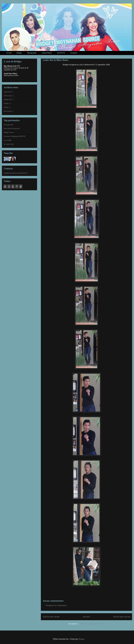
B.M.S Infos (8, 96)
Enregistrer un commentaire (56, 605)
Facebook (74, 53)
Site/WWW (61, 53)
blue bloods (8, 111)
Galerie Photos (47, 53)
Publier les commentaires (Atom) (92, 624)
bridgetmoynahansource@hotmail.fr (16, 173)
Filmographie (32, 53)
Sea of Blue (8, 140)
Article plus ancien (122, 617)
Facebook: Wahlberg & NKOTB (15, 136)
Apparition (7, 92)
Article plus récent (51, 617)
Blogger (81, 639)
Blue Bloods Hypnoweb (12, 129)
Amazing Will (8, 125)
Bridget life (8, 100)
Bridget (19, 53)
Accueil (9, 53)
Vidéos (6, 107)
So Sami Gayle (9, 144)
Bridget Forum (9, 132)
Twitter (6, 103)
